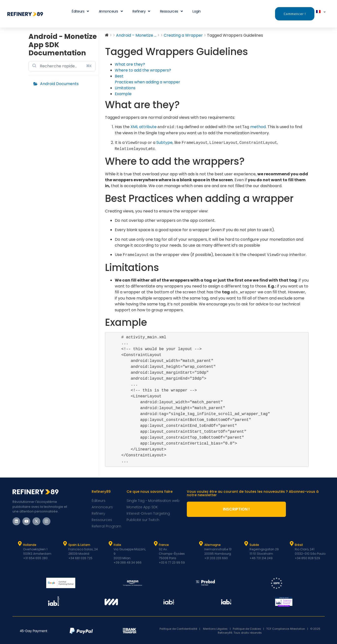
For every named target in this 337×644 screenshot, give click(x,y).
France (164, 545)
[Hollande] (20, 544)
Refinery (141, 11)
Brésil (299, 545)
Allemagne (212, 545)
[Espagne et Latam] (65, 544)
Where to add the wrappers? (143, 70)
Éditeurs (80, 11)
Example (123, 94)
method (258, 127)
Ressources (171, 11)
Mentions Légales (215, 629)
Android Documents (59, 84)
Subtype (164, 143)
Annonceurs (111, 11)
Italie (117, 545)
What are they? (130, 64)
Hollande (30, 545)
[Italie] (110, 544)
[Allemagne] (201, 544)
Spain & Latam (79, 545)
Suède (254, 545)
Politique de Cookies (247, 629)
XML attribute (144, 127)
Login (197, 11)
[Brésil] (292, 544)
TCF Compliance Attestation (286, 629)
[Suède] (246, 544)
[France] (156, 544)
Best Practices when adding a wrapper (147, 79)
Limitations (125, 88)
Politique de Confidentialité (179, 629)
